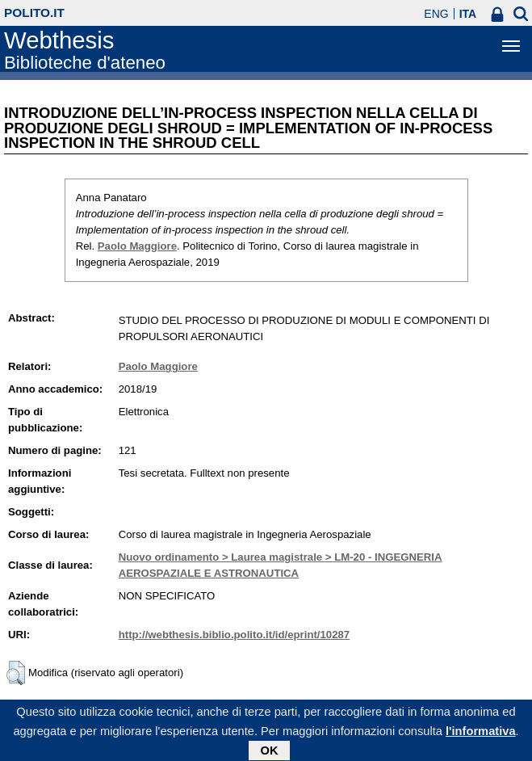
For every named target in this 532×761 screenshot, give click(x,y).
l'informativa (481, 734)
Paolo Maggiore (137, 246)
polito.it (34, 13)
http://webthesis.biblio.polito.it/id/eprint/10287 (234, 635)
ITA (468, 14)
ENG (436, 14)
